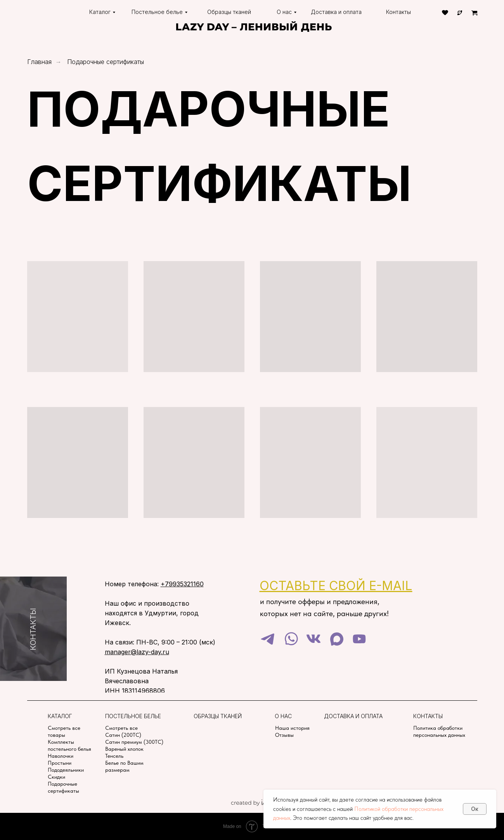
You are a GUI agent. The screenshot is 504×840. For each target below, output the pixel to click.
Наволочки (61, 756)
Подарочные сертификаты (106, 62)
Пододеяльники (66, 770)
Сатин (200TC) (123, 735)
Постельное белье (157, 12)
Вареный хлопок (124, 749)
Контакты (398, 12)
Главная (39, 62)
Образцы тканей (229, 12)
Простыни (60, 763)
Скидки (56, 777)
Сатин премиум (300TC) (134, 742)
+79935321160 (182, 584)
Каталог (100, 12)
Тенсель (114, 756)
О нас (284, 12)
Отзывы (284, 735)
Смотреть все (121, 728)
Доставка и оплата (336, 12)
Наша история (292, 728)
